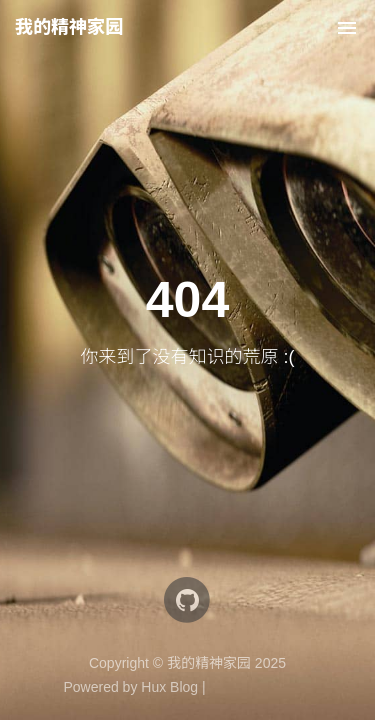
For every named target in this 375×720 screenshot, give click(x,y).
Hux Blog (169, 687)
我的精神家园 (69, 27)
